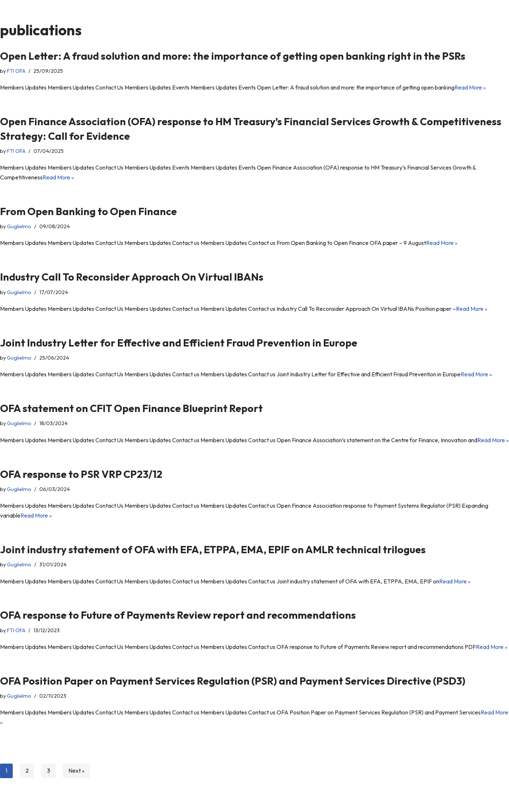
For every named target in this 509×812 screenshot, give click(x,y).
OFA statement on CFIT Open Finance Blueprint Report (131, 409)
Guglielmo (19, 227)
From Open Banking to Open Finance (88, 212)
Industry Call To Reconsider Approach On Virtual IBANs (132, 278)
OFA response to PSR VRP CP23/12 (81, 485)
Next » (76, 783)
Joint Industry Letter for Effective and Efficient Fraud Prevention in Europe (179, 343)
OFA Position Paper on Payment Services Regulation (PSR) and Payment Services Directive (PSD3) (233, 692)
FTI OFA (16, 71)
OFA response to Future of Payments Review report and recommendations (178, 627)
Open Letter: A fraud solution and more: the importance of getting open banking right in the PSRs (233, 56)
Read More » (473, 88)
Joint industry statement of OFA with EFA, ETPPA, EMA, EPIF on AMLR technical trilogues (213, 561)
